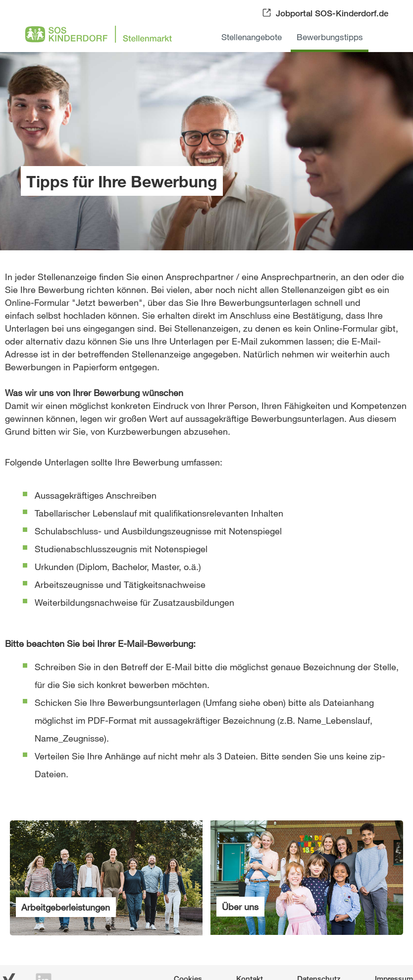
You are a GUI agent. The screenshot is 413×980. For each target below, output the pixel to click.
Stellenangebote (252, 37)
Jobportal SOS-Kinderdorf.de (332, 13)
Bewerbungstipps (330, 37)
